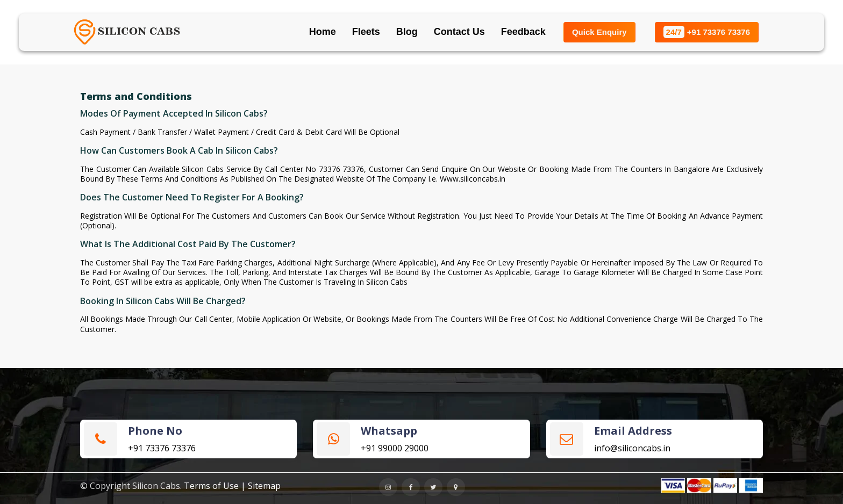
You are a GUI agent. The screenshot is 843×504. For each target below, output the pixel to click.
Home (323, 32)
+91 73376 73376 (707, 32)
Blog (407, 32)
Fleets (366, 32)
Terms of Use (211, 486)
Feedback (523, 32)
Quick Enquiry (599, 32)
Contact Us (459, 32)
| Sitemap (261, 486)
